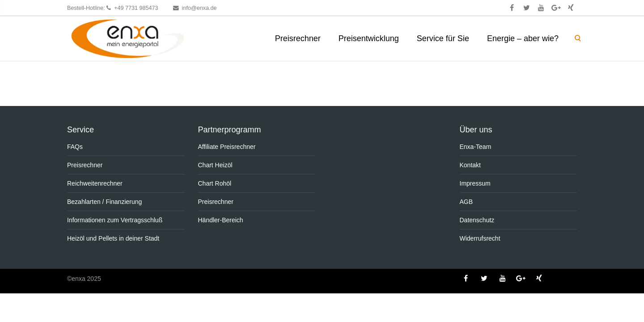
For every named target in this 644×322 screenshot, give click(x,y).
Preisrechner (298, 38)
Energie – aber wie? (523, 38)
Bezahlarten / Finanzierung (104, 202)
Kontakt (470, 165)
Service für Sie (443, 38)
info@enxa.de (199, 8)
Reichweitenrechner (95, 183)
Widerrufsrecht (480, 238)
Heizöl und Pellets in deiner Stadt (113, 238)
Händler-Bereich (221, 220)
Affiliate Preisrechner (227, 147)
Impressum (475, 183)
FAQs (75, 147)
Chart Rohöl (215, 183)
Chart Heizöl (215, 165)
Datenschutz (477, 220)
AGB (466, 202)
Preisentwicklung (369, 38)
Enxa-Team (476, 147)
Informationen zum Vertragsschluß (115, 220)
